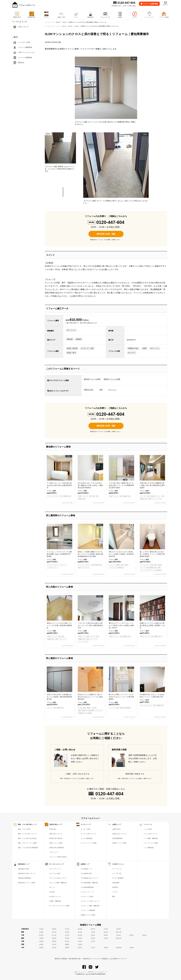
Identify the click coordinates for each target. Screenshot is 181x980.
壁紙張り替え (134, 348)
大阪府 (80, 938)
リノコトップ (49, 26)
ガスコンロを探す (55, 873)
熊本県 (80, 948)
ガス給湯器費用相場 (87, 887)
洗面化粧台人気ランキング (27, 873)
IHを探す (52, 892)
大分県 (93, 948)
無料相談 (150, 4)
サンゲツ (132, 353)
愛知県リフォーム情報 (92, 379)
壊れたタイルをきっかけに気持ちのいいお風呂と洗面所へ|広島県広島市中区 (121, 546)
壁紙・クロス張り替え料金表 (27, 838)
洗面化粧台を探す (24, 869)
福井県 (80, 935)
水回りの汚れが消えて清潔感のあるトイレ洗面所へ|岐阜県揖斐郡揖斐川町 (59, 688)
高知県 (80, 944)
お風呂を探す (116, 829)
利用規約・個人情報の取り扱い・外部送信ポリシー (78, 959)
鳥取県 (41, 941)
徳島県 (41, 944)
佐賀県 (54, 948)
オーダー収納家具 (118, 878)
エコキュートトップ (87, 892)
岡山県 (67, 941)
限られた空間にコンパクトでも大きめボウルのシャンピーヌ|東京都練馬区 (121, 688)
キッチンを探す (86, 829)
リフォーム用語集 (101, 959)
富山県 (54, 935)
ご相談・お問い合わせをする (77, 774)
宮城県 (80, 929)
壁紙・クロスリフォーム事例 (27, 843)
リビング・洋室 (88, 348)
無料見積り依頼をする (135, 774)
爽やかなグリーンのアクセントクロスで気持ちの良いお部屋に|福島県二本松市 (121, 616)
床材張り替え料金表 (56, 838)
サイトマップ (122, 959)
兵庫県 (93, 938)
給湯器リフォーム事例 (88, 915)
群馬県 (67, 932)
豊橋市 (77, 26)
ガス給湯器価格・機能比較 (89, 883)
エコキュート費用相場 (88, 910)
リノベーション (117, 869)
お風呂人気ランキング (119, 834)
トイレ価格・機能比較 (151, 838)
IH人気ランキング (55, 897)
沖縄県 (132, 948)
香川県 (54, 944)
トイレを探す (148, 829)
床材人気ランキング (56, 834)
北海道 (41, 929)
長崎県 (67, 948)
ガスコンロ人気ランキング (58, 878)
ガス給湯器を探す (87, 873)
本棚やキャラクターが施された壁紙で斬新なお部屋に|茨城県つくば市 (152, 616)
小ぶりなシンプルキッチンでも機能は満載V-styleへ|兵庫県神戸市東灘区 (59, 546)
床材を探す (53, 829)
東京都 (106, 932)
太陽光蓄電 (116, 883)
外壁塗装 (115, 887)
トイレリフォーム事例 (151, 843)
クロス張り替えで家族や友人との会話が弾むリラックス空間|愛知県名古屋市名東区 (121, 476)
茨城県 (41, 932)
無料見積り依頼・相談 (106, 234)
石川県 (67, 935)
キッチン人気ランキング (89, 834)
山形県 (106, 929)
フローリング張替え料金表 (58, 857)
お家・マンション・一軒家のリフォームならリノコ (90, 972)
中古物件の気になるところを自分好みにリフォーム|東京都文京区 (152, 687)
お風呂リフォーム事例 (119, 843)
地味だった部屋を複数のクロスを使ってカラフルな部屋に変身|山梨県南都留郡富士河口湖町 (90, 546)
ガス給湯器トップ (87, 869)
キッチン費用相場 (87, 838)
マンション (72, 330)
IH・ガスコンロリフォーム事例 (59, 906)
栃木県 (54, 932)
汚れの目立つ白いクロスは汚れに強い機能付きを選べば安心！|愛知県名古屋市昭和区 (90, 477)
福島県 (119, 929)
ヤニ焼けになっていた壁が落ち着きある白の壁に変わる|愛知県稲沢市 (59, 476)
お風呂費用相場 (117, 838)
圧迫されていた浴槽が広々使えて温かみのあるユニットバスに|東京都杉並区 (90, 690)
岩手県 (67, 929)
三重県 (41, 938)
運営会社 (57, 959)
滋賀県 (54, 938)
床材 (145, 348)
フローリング (54, 852)
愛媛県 (67, 944)
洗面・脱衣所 (73, 348)
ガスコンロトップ (55, 869)
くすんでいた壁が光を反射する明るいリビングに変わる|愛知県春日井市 (90, 619)
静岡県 (132, 935)
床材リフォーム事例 (56, 843)
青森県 (54, 929)
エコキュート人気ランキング (90, 901)
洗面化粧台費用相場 (24, 878)
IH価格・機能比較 (55, 901)
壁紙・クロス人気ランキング (27, 834)
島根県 (54, 941)
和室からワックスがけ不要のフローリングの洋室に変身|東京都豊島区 (59, 618)
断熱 (114, 897)
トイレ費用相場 (149, 848)
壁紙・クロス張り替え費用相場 (28, 848)
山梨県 (93, 935)
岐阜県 (119, 935)
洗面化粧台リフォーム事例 (27, 883)
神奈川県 (119, 932)
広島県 (80, 941)
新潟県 (41, 935)
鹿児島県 (119, 948)
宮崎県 (106, 948)
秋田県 (93, 929)
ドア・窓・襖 (116, 873)
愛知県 (70, 26)
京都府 (67, 938)
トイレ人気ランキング (151, 834)
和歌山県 (119, 938)
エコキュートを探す (87, 897)
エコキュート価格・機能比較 (90, 906)
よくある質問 (112, 959)
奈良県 (106, 938)
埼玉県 (80, 932)
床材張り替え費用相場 (57, 848)
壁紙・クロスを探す (24, 829)
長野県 (106, 935)
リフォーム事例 (61, 26)
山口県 (93, 941)
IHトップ (52, 887)
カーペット (155, 348)
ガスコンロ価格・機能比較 (58, 883)
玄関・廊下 (72, 353)
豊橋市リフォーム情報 (112, 379)
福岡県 (41, 948)
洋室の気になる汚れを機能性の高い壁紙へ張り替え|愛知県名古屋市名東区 (152, 477)
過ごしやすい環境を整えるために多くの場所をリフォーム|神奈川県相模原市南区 (152, 548)
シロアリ (115, 892)
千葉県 (93, 932)
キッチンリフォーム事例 (89, 843)
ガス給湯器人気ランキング (89, 878)
